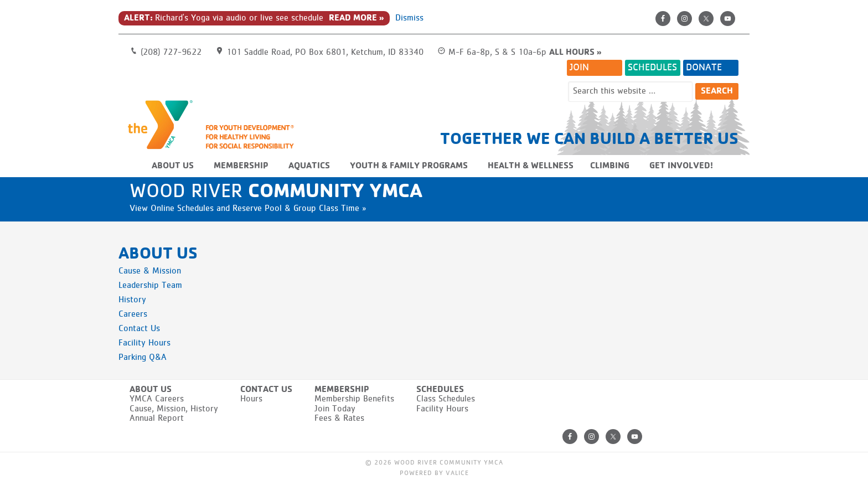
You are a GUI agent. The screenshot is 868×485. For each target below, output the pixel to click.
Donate (704, 68)
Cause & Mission (150, 271)
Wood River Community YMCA (215, 124)
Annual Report (157, 419)
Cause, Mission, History (174, 409)
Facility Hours (144, 343)
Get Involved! (681, 166)
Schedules (652, 68)
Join (579, 68)
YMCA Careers (157, 399)
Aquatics (309, 166)
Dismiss (409, 18)
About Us (173, 166)
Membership (241, 166)
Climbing (610, 166)
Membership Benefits (354, 399)
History (132, 300)
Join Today (335, 409)
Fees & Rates (339, 419)
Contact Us (139, 329)
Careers (133, 314)
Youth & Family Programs (409, 166)
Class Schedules (446, 399)
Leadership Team (150, 286)
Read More (353, 18)
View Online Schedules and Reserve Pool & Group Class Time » (248, 209)
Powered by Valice (434, 473)
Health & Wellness (531, 166)
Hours (251, 399)
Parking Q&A (143, 358)
